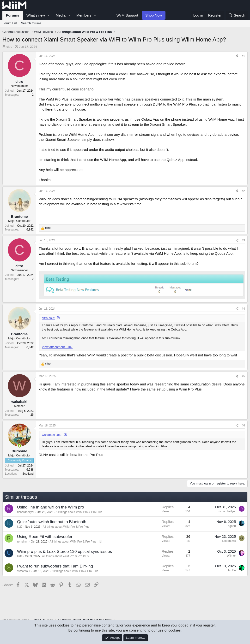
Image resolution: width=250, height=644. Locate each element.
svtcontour (24, 571)
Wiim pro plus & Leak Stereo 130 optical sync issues (64, 552)
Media (61, 15)
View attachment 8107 (57, 347)
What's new (36, 15)
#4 (243, 309)
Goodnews (229, 541)
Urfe (20, 556)
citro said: (49, 318)
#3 (243, 240)
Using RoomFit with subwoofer (45, 537)
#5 (243, 376)
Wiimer (231, 556)
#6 (243, 425)
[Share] (237, 56)
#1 (243, 56)
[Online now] (19, 446)
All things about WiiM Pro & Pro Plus (79, 512)
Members (84, 15)
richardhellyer (26, 512)
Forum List (10, 23)
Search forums (31, 23)
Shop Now (154, 15)
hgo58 (232, 526)
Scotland (28, 474)
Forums (13, 15)
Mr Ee (232, 570)
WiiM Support (127, 15)
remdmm (23, 542)
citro (9, 47)
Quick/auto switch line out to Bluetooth (52, 522)
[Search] (237, 15)
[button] (49, 15)
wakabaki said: (52, 435)
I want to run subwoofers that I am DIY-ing (55, 566)
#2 (243, 191)
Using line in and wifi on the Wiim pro (51, 507)
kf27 (20, 527)
